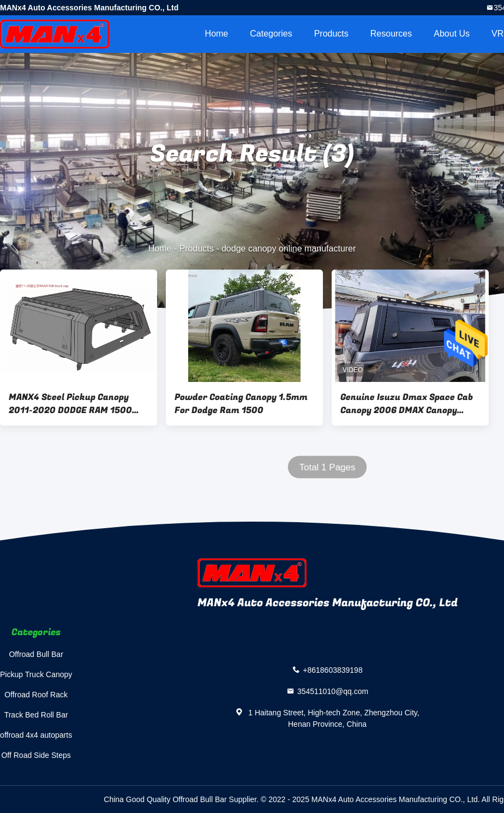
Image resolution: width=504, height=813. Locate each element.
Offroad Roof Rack (36, 695)
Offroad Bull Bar (36, 654)
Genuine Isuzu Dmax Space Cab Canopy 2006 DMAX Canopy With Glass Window (407, 404)
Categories (271, 34)
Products (331, 34)
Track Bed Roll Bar (36, 715)
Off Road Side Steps (36, 755)
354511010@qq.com (333, 691)
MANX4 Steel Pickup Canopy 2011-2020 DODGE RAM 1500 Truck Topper (70, 404)
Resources (391, 34)
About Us (452, 34)
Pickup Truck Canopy (36, 674)
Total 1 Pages (327, 467)
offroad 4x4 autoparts (36, 735)
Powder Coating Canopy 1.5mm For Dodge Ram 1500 (241, 404)
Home (217, 34)
